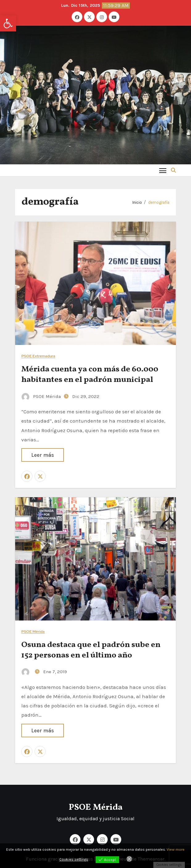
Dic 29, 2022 (86, 396)
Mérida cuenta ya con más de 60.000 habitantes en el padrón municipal (90, 375)
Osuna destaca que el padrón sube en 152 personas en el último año (91, 650)
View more (176, 850)
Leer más (43, 455)
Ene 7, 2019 (55, 672)
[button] (8, 23)
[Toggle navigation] (163, 170)
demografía (159, 202)
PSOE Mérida (42, 396)
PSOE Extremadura (38, 356)
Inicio (137, 202)
